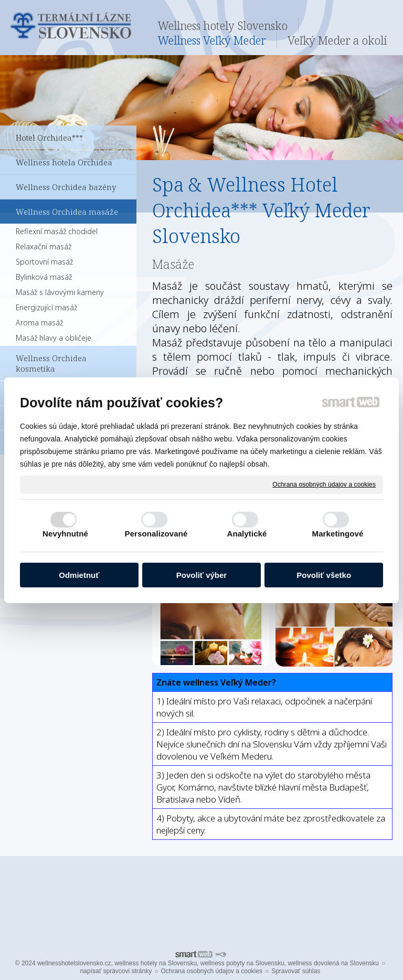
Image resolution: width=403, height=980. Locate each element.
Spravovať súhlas (296, 971)
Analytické (247, 534)
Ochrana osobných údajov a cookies (324, 484)
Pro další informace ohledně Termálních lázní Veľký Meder (201, 894)
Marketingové (338, 534)
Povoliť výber (201, 575)
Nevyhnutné (65, 534)
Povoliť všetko (324, 575)
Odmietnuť (79, 575)
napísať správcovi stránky (116, 971)
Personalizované (156, 534)
